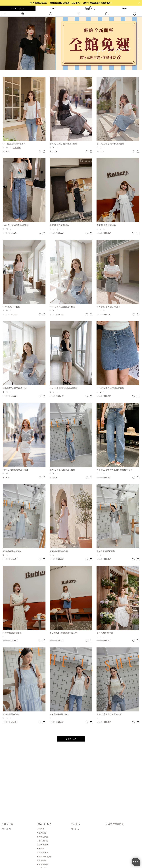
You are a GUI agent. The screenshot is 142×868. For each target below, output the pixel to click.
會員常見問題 (42, 837)
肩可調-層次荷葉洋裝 (59, 225)
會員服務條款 (42, 865)
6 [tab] (139, 53)
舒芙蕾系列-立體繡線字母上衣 (64, 633)
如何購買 (40, 829)
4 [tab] (139, 47)
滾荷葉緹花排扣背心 (59, 714)
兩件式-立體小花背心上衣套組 (64, 144)
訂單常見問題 (42, 841)
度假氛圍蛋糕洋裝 (105, 633)
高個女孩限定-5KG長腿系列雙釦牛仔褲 (115, 470)
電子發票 (40, 849)
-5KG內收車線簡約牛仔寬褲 (16, 225)
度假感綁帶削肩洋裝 (12, 551)
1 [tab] (139, 38)
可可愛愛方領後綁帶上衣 (14, 144)
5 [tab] (139, 50)
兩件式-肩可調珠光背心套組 (109, 714)
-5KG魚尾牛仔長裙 (11, 307)
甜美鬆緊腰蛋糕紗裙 (106, 551)
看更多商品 (71, 739)
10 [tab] (139, 66)
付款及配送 (41, 833)
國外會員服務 (42, 853)
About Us (7, 829)
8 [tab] (139, 60)
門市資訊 (75, 829)
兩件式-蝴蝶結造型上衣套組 (16, 470)
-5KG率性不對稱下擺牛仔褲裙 (110, 388)
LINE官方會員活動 (115, 824)
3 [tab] (139, 44)
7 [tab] (139, 57)
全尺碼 (17, 147)
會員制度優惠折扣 (44, 857)
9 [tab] (139, 63)
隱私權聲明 (41, 861)
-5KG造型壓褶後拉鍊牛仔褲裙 (64, 388)
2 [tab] (139, 41)
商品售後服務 (42, 845)
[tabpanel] (71, 43)
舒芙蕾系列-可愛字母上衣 (108, 307)
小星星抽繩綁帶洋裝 (12, 633)
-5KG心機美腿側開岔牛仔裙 (62, 307)
